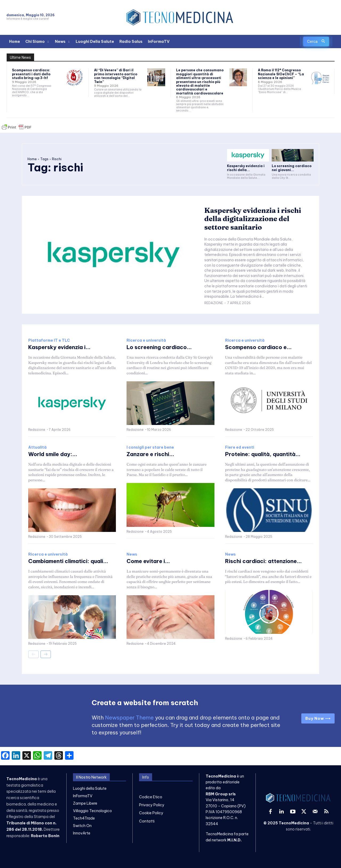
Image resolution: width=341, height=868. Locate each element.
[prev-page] (33, 654)
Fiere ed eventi (240, 447)
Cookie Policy (151, 813)
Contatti (147, 821)
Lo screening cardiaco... (159, 347)
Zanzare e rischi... (150, 454)
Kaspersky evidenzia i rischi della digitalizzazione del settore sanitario (253, 219)
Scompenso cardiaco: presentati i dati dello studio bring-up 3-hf (31, 74)
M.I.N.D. (234, 840)
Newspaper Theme (129, 718)
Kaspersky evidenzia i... (59, 347)
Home (32, 159)
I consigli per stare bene (150, 447)
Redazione (214, 303)
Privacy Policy (152, 805)
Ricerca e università (146, 340)
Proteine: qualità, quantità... (263, 454)
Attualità (37, 447)
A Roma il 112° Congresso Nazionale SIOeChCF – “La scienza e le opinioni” (281, 74)
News (132, 554)
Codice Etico (151, 797)
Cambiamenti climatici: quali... (68, 561)
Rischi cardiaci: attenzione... (263, 561)
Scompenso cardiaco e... (258, 347)
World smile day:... (53, 454)
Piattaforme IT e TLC (49, 340)
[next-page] (46, 654)
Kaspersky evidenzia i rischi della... (246, 168)
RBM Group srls (221, 794)
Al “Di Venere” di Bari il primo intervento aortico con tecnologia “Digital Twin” (116, 76)
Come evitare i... (148, 561)
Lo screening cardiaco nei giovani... (292, 168)
